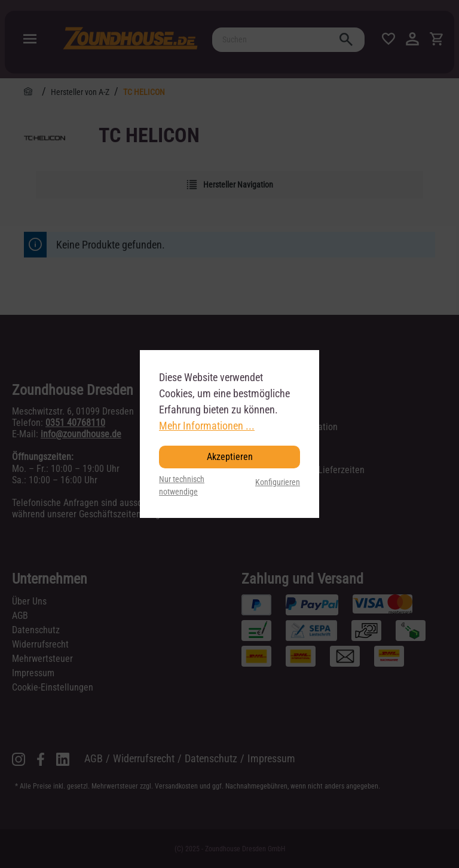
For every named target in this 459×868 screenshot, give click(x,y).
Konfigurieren (278, 482)
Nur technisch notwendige (182, 486)
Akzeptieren (230, 457)
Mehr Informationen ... (207, 426)
